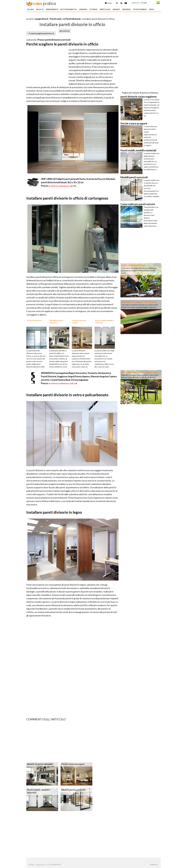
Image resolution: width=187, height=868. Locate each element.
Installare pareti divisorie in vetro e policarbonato (67, 395)
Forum (108, 3)
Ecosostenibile (140, 9)
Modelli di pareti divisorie (40, 764)
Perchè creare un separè (73, 764)
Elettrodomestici (69, 9)
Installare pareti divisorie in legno (54, 512)
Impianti (116, 9)
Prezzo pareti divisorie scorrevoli (54, 40)
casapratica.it (41, 19)
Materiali (127, 9)
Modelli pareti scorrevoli (73, 790)
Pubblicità (154, 865)
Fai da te (40, 9)
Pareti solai (105, 9)
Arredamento (52, 9)
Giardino (83, 9)
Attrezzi (93, 9)
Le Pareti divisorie (72, 19)
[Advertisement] (55, 16)
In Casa (31, 9)
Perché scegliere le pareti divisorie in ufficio (62, 44)
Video (151, 9)
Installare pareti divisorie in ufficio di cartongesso (67, 198)
